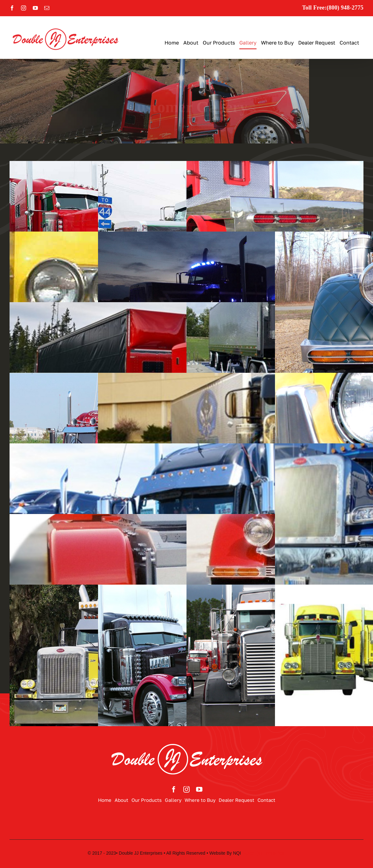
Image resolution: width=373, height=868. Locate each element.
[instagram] (186, 789)
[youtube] (199, 789)
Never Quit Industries (264, 853)
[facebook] (174, 789)
